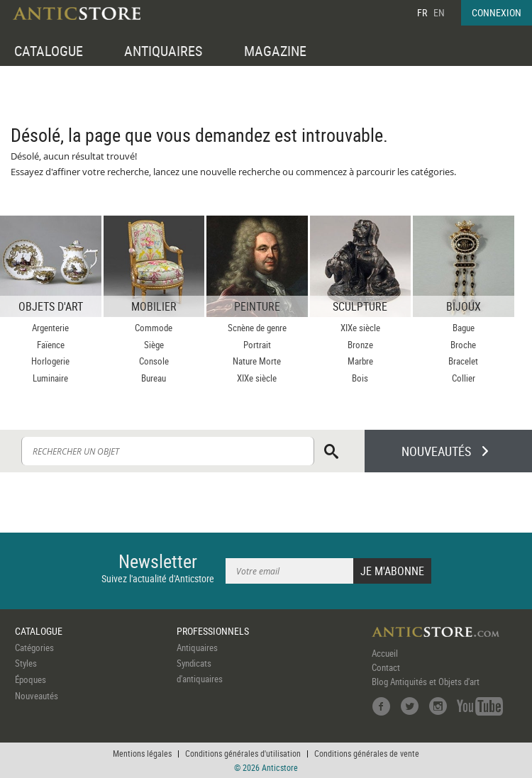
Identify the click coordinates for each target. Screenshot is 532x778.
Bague (464, 328)
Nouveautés (37, 696)
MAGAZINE (275, 51)
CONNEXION (497, 12)
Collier (464, 378)
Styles (26, 663)
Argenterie (50, 328)
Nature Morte (257, 361)
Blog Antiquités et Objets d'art (426, 682)
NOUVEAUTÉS (436, 451)
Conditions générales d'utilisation (243, 753)
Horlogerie (50, 361)
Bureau (154, 378)
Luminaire (50, 378)
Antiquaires (197, 648)
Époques (31, 679)
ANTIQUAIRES (163, 51)
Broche (463, 345)
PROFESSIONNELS (213, 631)
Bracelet (463, 361)
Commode (154, 328)
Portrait (257, 345)
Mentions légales (142, 753)
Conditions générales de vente (367, 753)
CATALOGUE (49, 51)
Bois (360, 378)
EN (439, 12)
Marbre (360, 361)
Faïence (51, 345)
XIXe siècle (257, 378)
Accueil (385, 653)
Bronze (360, 345)
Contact (386, 667)
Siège (154, 345)
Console (154, 361)
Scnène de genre (257, 328)
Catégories (34, 648)
